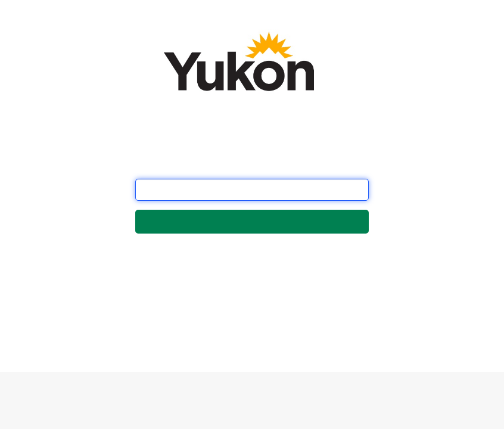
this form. (193, 330)
